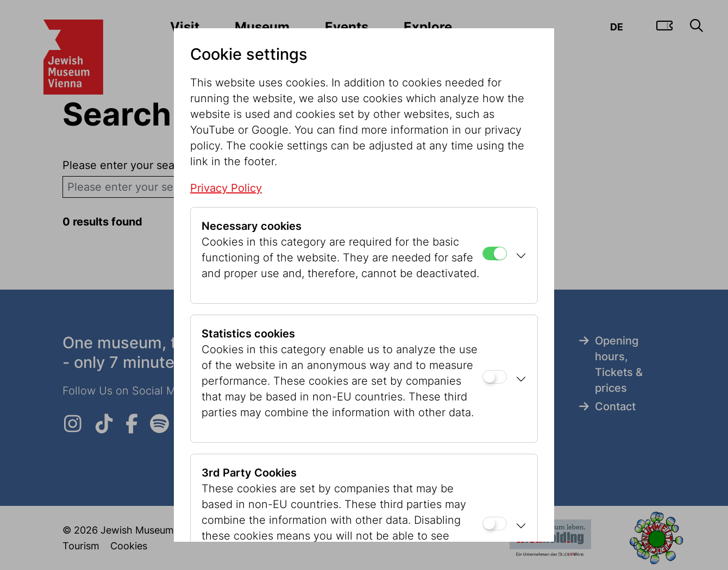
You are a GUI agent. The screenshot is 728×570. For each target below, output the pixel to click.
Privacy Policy (226, 188)
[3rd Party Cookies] (495, 524)
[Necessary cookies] (495, 253)
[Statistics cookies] (495, 377)
